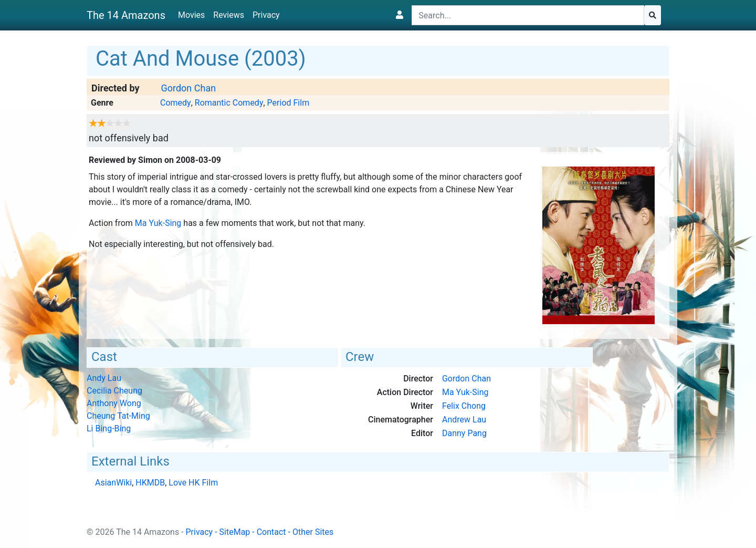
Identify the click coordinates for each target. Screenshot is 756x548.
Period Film (288, 103)
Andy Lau (104, 378)
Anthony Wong (114, 403)
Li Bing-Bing (109, 428)
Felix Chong (464, 406)
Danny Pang (464, 433)
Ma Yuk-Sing (158, 223)
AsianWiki (113, 483)
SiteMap (235, 532)
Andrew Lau (464, 420)
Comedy (176, 103)
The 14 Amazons (126, 15)
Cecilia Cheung (114, 391)
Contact (271, 532)
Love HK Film (193, 483)
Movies (191, 15)
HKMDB (150, 483)
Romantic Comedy (229, 103)
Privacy (266, 15)
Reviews (229, 15)
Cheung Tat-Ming (118, 416)
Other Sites (313, 532)
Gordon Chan (188, 88)
